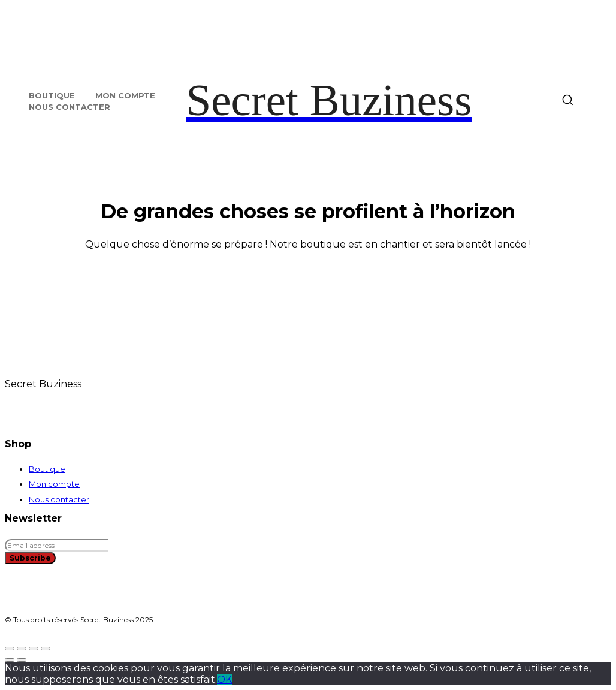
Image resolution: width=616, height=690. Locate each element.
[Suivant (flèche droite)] (22, 660)
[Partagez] (34, 649)
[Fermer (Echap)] (46, 649)
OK (224, 680)
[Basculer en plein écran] (22, 649)
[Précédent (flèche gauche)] (10, 660)
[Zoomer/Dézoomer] (10, 649)
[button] (567, 100)
